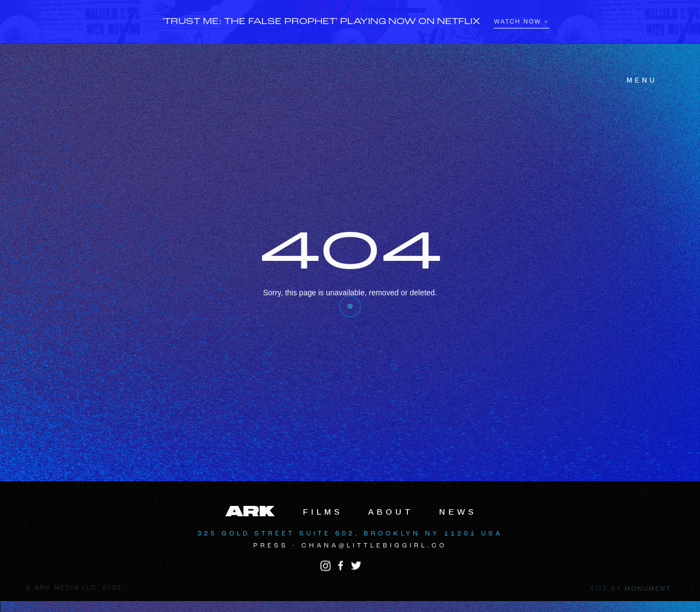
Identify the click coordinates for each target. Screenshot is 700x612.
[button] (635, 80)
